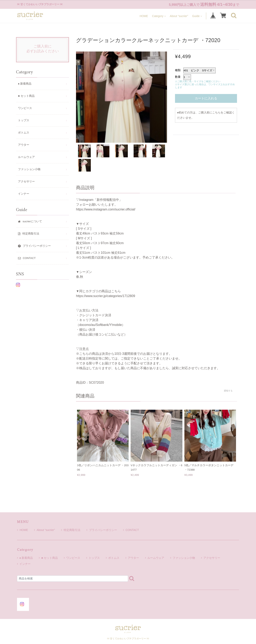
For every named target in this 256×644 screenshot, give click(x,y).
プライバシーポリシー (102, 530)
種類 (178, 70)
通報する (228, 391)
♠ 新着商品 (25, 84)
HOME (144, 16)
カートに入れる (206, 98)
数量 (178, 77)
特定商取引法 (71, 530)
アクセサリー (26, 181)
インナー (24, 194)
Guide (197, 16)
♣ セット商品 (26, 96)
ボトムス (24, 133)
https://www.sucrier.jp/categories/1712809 (105, 296)
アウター (24, 145)
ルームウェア (26, 157)
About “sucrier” (179, 16)
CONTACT (131, 530)
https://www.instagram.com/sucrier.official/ (106, 209)
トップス (24, 120)
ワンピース (25, 108)
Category (159, 16)
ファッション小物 (29, 169)
